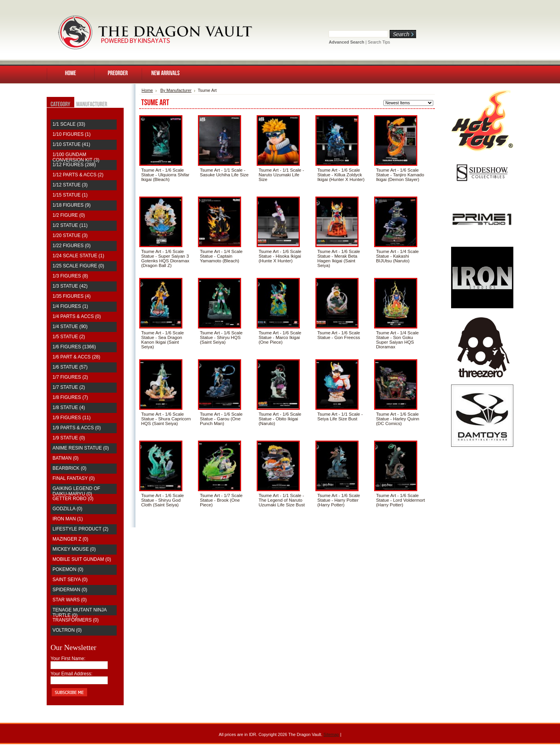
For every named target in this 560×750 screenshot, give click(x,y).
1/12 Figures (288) (74, 165)
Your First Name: (68, 659)
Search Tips (379, 42)
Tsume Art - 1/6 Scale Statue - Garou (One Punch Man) (221, 419)
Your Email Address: (72, 674)
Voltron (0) (67, 630)
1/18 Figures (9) (72, 205)
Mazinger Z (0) (70, 539)
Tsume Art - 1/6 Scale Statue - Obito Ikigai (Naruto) (280, 419)
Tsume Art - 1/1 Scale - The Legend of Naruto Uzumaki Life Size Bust (282, 500)
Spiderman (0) (70, 590)
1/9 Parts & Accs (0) (77, 428)
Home (147, 90)
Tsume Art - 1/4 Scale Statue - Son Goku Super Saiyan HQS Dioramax (397, 340)
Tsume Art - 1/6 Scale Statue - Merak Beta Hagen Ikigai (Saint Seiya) (339, 258)
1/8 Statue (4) (69, 407)
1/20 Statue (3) (70, 235)
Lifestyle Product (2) (80, 529)
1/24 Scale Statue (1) (78, 256)
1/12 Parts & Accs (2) (78, 175)
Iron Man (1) (68, 519)
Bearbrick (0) (69, 468)
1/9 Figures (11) (72, 418)
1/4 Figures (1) (70, 306)
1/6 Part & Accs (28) (76, 357)
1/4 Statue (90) (70, 327)
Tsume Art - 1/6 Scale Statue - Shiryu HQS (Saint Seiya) (221, 337)
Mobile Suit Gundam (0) (82, 559)
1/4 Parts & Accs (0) (77, 316)
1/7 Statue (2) (69, 387)
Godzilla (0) (67, 509)
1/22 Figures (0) (72, 246)
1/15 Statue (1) (70, 195)
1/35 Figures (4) (72, 296)
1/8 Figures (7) (70, 397)
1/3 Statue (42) (70, 286)
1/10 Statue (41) (71, 144)
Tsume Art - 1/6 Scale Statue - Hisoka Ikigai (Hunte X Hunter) (280, 256)
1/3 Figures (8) (70, 276)
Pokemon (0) (68, 569)
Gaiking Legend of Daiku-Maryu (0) (76, 491)
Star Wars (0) (70, 600)
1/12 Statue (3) (70, 185)
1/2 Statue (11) (70, 225)
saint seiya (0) (70, 580)
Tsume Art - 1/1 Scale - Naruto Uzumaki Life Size (281, 175)
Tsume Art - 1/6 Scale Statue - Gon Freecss (339, 335)
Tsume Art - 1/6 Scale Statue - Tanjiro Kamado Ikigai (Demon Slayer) (400, 175)
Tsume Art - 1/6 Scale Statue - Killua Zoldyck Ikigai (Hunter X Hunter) (341, 175)
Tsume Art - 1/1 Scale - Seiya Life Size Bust (340, 416)
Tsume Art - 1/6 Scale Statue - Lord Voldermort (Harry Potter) (401, 500)
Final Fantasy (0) (73, 478)
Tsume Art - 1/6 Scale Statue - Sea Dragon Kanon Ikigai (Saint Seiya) (163, 340)
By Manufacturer (176, 90)
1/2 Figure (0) (69, 215)
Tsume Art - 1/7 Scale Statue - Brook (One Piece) (221, 500)
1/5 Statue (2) (69, 337)
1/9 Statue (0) (69, 438)
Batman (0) (66, 458)
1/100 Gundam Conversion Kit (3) (76, 157)
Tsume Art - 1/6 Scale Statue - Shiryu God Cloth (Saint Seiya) (163, 500)
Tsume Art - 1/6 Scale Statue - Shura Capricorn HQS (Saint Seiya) (166, 419)
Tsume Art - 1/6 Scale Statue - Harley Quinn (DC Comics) (398, 419)
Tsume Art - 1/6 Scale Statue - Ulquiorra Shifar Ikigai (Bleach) (165, 175)
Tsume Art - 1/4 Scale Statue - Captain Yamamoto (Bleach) (221, 256)
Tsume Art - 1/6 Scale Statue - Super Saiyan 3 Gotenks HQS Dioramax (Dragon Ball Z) (165, 258)
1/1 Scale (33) (69, 124)
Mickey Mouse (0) (74, 549)
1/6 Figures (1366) (74, 347)
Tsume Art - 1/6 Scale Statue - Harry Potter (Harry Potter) (339, 500)
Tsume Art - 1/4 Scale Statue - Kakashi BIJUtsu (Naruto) (397, 256)
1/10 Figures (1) (72, 134)
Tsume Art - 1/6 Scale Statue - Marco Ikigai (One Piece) (280, 337)
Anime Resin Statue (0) (81, 448)
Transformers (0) (76, 620)
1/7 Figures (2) (70, 377)
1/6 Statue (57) (70, 367)
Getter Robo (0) (73, 499)
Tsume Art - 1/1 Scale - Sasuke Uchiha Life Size (224, 172)
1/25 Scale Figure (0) (78, 266)
